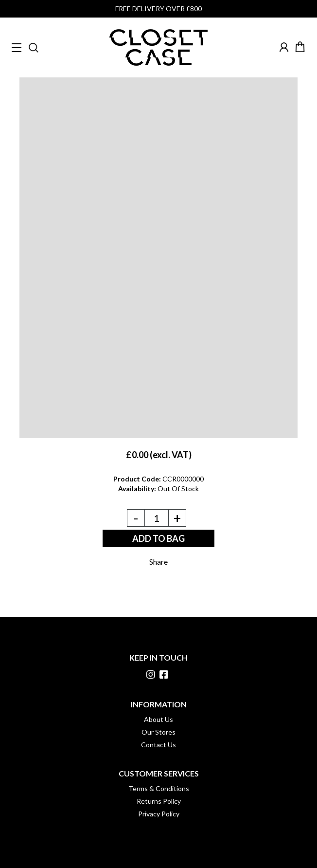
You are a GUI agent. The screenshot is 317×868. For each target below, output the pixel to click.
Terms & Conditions (159, 788)
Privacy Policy (159, 814)
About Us (158, 719)
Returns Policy (159, 801)
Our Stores (158, 732)
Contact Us (158, 745)
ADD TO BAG (158, 538)
